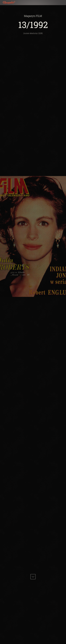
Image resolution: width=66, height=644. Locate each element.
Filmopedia (10, 3)
